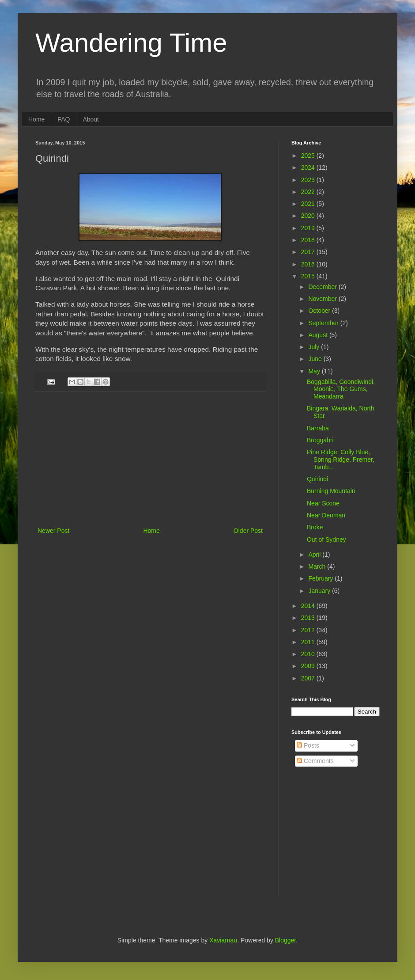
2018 (309, 240)
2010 (309, 654)
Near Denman (326, 515)
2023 (309, 180)
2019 (309, 228)
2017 (309, 252)
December (323, 287)
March (318, 566)
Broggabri (320, 440)
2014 (309, 606)
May (315, 371)
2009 (309, 666)
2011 (309, 642)
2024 (309, 167)
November (323, 299)
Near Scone (323, 503)
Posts (308, 745)
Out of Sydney (326, 539)
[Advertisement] (150, 459)
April (315, 555)
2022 (309, 192)
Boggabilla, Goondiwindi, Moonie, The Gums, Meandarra (341, 389)
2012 (309, 630)
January (320, 591)
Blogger (285, 940)
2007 (309, 678)
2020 (309, 216)
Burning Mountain (331, 491)
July (315, 347)
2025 (309, 156)
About (91, 119)
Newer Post (53, 531)
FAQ (64, 119)
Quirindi (317, 479)
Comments (315, 761)
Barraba (318, 428)
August (319, 335)
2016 (309, 264)
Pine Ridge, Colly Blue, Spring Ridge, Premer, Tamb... (341, 460)
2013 (309, 618)
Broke (315, 527)
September (324, 323)
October (320, 311)
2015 (309, 276)
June (316, 359)
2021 (309, 204)
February (321, 578)
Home (36, 119)
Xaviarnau (223, 940)
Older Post (248, 531)
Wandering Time (131, 43)
